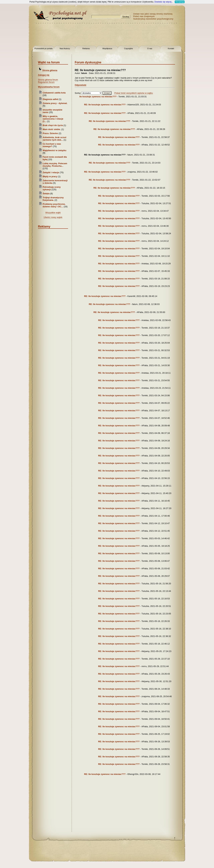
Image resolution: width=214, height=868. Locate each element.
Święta (46, 194)
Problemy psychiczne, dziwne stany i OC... (54, 205)
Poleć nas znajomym (144, 16)
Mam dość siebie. (52, 129)
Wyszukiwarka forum (49, 87)
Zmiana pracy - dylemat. (55, 103)
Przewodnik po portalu (44, 48)
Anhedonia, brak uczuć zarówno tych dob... (55, 139)
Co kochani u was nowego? (52, 145)
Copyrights (128, 48)
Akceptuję (180, 2)
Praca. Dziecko (51, 133)
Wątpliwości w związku (55, 150)
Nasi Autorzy (65, 48)
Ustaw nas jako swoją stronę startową (153, 14)
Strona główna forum (48, 80)
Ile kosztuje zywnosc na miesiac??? (98, 97)
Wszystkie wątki (53, 213)
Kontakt (171, 48)
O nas (150, 48)
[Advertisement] (13, 53)
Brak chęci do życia (53, 125)
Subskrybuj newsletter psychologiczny (153, 19)
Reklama (86, 48)
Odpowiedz (81, 85)
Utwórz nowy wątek (53, 217)
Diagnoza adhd (50, 99)
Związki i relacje (51, 172)
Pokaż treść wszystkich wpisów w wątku (134, 93)
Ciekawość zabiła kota (54, 93)
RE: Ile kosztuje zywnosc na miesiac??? (105, 105)
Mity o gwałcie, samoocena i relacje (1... (53, 119)
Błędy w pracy (50, 176)
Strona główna (50, 70)
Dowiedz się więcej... (164, 2)
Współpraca (107, 48)
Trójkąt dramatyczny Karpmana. (53, 199)
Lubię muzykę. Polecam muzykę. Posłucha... (55, 165)
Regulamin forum (46, 82)
